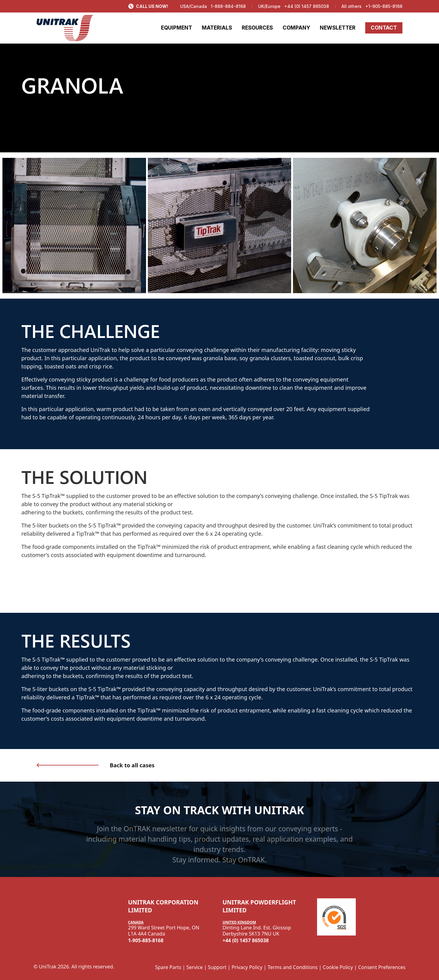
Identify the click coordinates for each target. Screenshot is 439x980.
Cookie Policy (338, 967)
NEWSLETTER (338, 28)
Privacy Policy (247, 967)
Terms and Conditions (293, 967)
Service (195, 967)
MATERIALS (217, 28)
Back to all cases (132, 765)
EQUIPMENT (177, 28)
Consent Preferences (382, 967)
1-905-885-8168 (146, 940)
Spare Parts (168, 967)
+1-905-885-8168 (384, 6)
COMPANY (296, 28)
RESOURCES (257, 28)
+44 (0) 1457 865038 (307, 6)
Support (217, 967)
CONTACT (384, 28)
